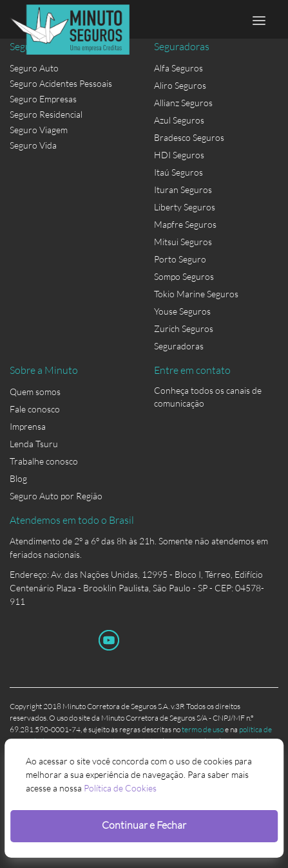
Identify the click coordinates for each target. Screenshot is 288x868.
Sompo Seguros (184, 276)
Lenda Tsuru (34, 444)
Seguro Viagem (39, 130)
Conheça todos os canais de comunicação (208, 393)
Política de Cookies (120, 788)
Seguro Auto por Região (56, 496)
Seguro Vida (33, 145)
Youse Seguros (182, 311)
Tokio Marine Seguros (196, 294)
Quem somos (35, 392)
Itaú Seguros (178, 172)
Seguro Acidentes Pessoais (61, 83)
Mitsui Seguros (183, 242)
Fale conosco (35, 409)
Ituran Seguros (183, 189)
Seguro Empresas (43, 99)
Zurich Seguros (184, 328)
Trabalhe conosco (44, 461)
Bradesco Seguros (189, 137)
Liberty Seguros (185, 207)
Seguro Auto (34, 68)
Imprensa (28, 426)
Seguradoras (179, 346)
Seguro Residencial (46, 114)
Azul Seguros (179, 120)
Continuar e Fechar (144, 825)
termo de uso (203, 729)
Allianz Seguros (183, 103)
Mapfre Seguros (185, 224)
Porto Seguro (180, 259)
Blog (18, 478)
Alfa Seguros (178, 68)
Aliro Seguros (180, 85)
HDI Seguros (179, 155)
